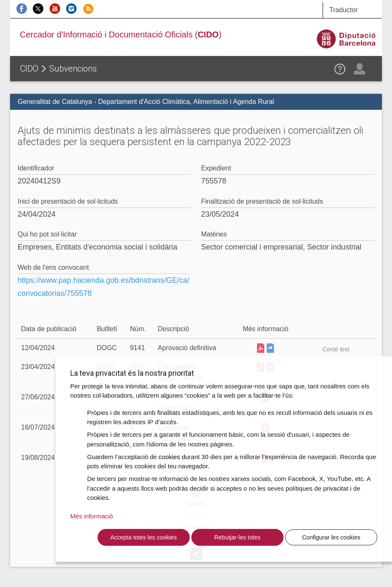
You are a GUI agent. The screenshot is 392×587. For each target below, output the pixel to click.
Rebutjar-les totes (237, 537)
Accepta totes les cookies (143, 537)
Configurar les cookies (331, 537)
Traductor (344, 10)
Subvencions (73, 69)
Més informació (92, 516)
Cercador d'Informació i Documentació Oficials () (121, 35)
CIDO (29, 69)
